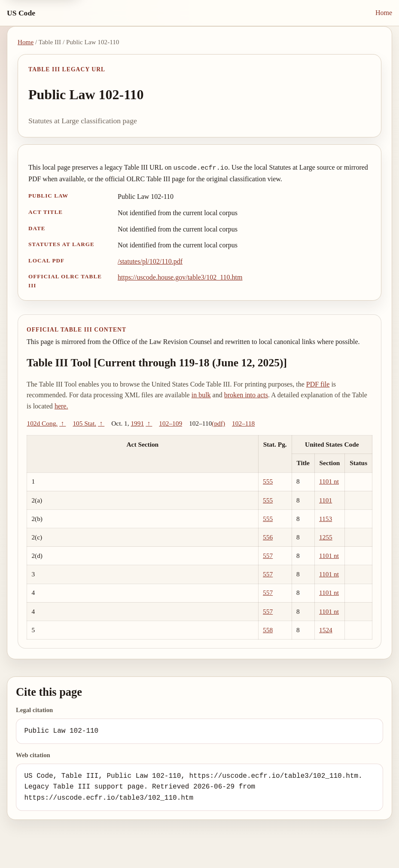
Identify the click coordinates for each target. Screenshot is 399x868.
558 (268, 630)
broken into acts (246, 395)
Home (384, 13)
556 (268, 537)
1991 (137, 423)
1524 (326, 630)
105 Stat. (84, 423)
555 (268, 481)
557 (268, 556)
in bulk (201, 395)
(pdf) (218, 423)
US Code (21, 13)
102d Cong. (43, 423)
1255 (326, 537)
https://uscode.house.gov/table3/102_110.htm (180, 277)
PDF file (318, 384)
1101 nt (329, 481)
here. (61, 406)
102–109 (171, 423)
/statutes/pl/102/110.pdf (150, 261)
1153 (326, 519)
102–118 (243, 423)
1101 (326, 500)
